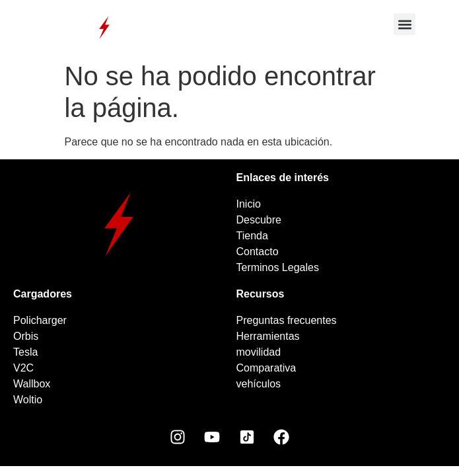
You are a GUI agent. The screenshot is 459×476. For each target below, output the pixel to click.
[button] (405, 24)
